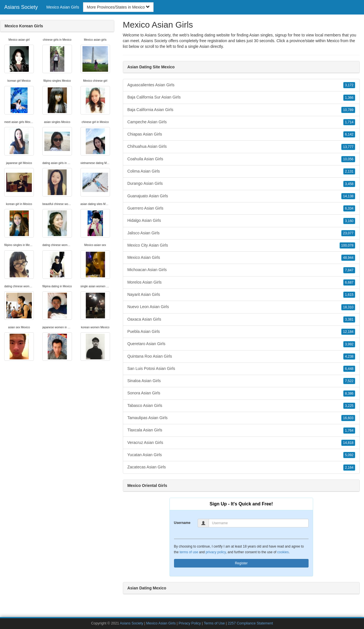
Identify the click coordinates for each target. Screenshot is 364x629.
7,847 (349, 270)
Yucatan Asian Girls (241, 455)
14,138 (348, 196)
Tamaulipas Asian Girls (241, 418)
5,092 (349, 455)
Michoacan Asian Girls (241, 270)
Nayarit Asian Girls (241, 295)
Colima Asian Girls (241, 171)
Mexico (333, 41)
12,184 (348, 332)
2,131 (349, 171)
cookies (283, 552)
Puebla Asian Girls (241, 332)
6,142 (349, 134)
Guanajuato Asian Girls (241, 196)
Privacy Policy (190, 623)
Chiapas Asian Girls (241, 134)
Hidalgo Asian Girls (241, 221)
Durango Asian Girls (241, 184)
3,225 (349, 406)
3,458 (349, 184)
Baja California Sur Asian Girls (241, 97)
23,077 (348, 233)
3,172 (349, 85)
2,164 (349, 468)
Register (241, 563)
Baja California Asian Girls (241, 110)
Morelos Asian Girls (241, 282)
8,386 (349, 394)
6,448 (349, 369)
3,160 (349, 221)
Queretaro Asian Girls (241, 344)
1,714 (349, 122)
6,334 (349, 208)
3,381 (349, 319)
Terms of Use (214, 623)
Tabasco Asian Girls (241, 406)
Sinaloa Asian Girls (241, 381)
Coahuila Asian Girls (241, 159)
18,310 (348, 307)
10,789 (348, 110)
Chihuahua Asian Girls (241, 147)
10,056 (348, 159)
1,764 (349, 431)
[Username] (259, 523)
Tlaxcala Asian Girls (241, 430)
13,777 (348, 147)
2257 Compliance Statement (250, 623)
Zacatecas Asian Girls (241, 467)
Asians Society (21, 7)
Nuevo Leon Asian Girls (241, 307)
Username (182, 523)
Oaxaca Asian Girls (241, 319)
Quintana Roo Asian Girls (241, 356)
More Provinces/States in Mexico (118, 7)
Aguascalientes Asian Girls (241, 85)
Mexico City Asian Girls (241, 245)
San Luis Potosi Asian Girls (241, 369)
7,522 (349, 381)
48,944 (348, 258)
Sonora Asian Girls (241, 393)
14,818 (348, 443)
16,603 (348, 418)
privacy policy (216, 552)
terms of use (189, 552)
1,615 (349, 295)
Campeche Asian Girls (241, 122)
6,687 (349, 282)
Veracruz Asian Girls (241, 443)
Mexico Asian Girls (63, 7)
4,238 (349, 356)
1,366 (349, 98)
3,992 (349, 344)
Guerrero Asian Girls (241, 208)
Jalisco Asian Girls (241, 233)
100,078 (347, 245)
